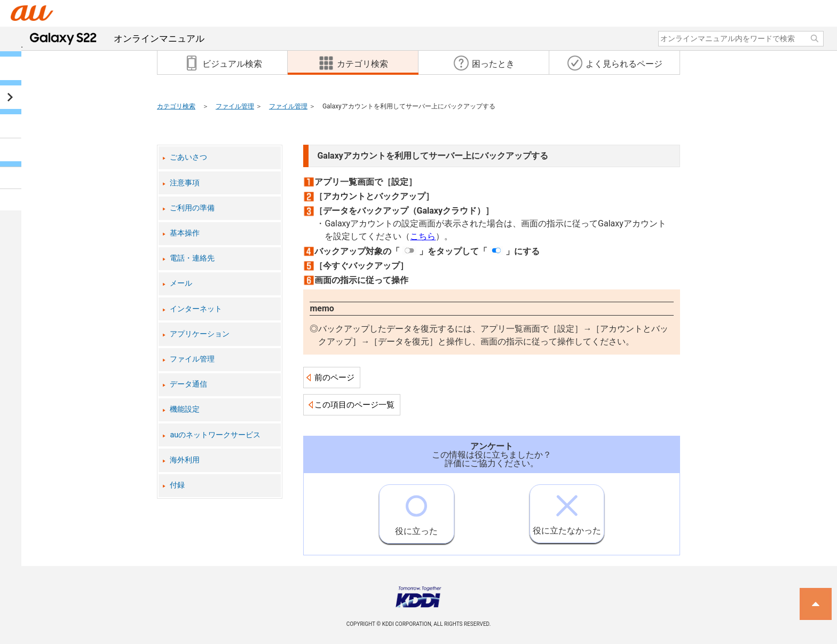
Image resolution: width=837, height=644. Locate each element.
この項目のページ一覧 (354, 405)
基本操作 (185, 233)
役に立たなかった (567, 510)
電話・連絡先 (192, 258)
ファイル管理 (235, 106)
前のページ (334, 378)
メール (181, 283)
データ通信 (188, 384)
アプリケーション (200, 334)
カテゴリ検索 (176, 106)
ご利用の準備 (192, 208)
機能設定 (185, 409)
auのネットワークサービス (215, 435)
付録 (177, 485)
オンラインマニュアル (117, 38)
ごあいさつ (188, 157)
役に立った (416, 511)
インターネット (196, 309)
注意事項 (185, 183)
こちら (423, 236)
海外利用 (185, 460)
